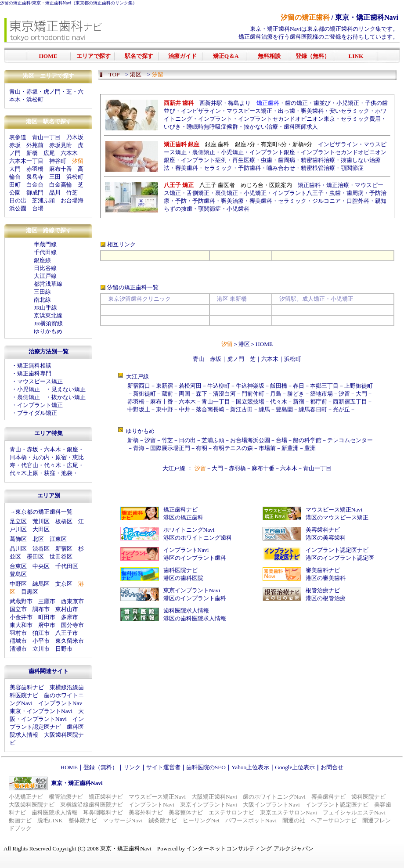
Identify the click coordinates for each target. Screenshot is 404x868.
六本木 (69, 153)
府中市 (47, 625)
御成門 (35, 193)
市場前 (267, 448)
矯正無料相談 (34, 366)
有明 (202, 448)
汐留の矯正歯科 (15, 3)
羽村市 (18, 633)
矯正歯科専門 (34, 373)
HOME (264, 344)
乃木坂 (75, 137)
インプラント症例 (204, 160)
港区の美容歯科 (326, 538)
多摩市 (70, 617)
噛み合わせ (281, 168)
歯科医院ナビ (180, 570)
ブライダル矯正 (37, 413)
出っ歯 (287, 111)
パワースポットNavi (251, 820)
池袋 (67, 473)
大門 (15, 169)
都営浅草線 (48, 284)
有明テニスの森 (233, 448)
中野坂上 (139, 409)
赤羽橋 (35, 169)
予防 (181, 201)
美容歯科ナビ (27, 687)
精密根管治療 (318, 168)
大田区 (41, 529)
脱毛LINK (50, 820)
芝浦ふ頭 (43, 200)
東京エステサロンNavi (289, 812)
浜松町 (35, 99)
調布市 (41, 609)
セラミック (218, 168)
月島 (276, 394)
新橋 (32, 153)
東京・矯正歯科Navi (52, 3)
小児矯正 (29, 389)
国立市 (18, 609)
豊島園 (284, 409)
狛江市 (41, 633)
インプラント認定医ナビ (337, 550)
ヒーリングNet (201, 820)
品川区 (18, 549)
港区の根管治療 (326, 598)
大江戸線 (45, 276)
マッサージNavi (123, 820)
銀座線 (42, 260)
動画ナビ (20, 820)
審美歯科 (312, 111)
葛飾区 (18, 539)
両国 (184, 394)
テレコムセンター (350, 440)
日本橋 (18, 457)
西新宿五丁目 (350, 402)
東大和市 (21, 625)
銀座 (72, 449)
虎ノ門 (52, 92)
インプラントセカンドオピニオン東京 (287, 119)
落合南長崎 (210, 409)
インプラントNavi (186, 550)
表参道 (18, 137)
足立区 (18, 521)
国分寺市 (72, 625)
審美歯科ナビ (323, 570)
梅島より (239, 103)
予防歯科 (249, 168)
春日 (299, 386)
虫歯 (267, 160)
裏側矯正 (29, 397)
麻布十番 (61, 169)
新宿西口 (139, 386)
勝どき (296, 394)
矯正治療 (338, 185)
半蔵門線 (45, 244)
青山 (15, 92)
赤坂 (32, 92)
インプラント (215, 119)
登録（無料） (101, 767)
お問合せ (332, 767)
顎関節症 (352, 168)
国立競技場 (250, 402)
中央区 (41, 566)
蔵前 (167, 394)
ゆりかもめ (48, 331)
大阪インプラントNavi (271, 805)
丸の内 (41, 457)
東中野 (164, 409)
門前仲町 (253, 394)
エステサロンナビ (231, 812)
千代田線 (45, 252)
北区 (38, 539)
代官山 (30, 465)
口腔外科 (358, 201)
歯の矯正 (296, 103)
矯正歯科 (309, 185)
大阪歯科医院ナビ (32, 805)
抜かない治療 (261, 127)
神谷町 (58, 161)
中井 (184, 409)
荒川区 (41, 521)
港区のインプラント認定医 (340, 558)
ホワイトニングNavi (189, 530)
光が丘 (341, 409)
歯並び (322, 103)
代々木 (52, 465)
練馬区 (41, 584)
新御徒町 (144, 394)
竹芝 (72, 193)
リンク (132, 767)
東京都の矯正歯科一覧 (44, 512)
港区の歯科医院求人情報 (195, 618)
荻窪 (50, 473)
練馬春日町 (313, 409)
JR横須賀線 (48, 323)
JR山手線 (45, 308)
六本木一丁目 (26, 161)
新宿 (299, 402)
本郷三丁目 (324, 386)
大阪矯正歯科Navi (214, 797)
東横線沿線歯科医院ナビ (92, 805)
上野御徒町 (359, 386)
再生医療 (244, 160)
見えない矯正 (69, 389)
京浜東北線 (48, 315)
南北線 (42, 300)
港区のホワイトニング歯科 (198, 538)
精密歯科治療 (318, 160)
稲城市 (18, 641)
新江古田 (242, 409)
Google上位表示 (295, 767)
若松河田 (190, 386)
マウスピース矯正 (40, 381)
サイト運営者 (163, 767)
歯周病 (287, 160)
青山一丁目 (46, 137)
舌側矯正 (198, 193)
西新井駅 (211, 103)
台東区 (18, 566)
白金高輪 (61, 185)
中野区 (18, 584)
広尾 (49, 153)
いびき (172, 127)
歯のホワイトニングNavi (274, 797)
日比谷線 (45, 268)
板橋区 (64, 521)
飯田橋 (279, 386)
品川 (55, 193)
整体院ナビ (83, 820)
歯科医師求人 (301, 127)
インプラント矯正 (40, 405)
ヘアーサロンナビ (334, 820)
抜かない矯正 (69, 397)
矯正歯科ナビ (180, 510)
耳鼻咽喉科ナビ (103, 812)
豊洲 (310, 448)
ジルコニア (326, 201)
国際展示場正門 (170, 448)
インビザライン (201, 111)
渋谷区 (41, 549)
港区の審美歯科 (326, 578)
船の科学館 (307, 440)
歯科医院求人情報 (186, 610)
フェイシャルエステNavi (354, 812)
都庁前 (319, 402)
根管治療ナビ (323, 590)
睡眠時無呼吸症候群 (212, 127)
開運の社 (294, 820)
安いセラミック (349, 111)
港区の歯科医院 (183, 578)
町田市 (47, 617)
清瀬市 (18, 649)
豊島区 (18, 574)
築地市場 (321, 394)
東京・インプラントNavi (41, 711)
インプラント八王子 (298, 193)
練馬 (264, 409)
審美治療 (232, 201)
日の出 (18, 200)
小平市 (41, 641)
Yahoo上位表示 (250, 767)
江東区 (58, 539)
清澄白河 (224, 394)
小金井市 (21, 617)
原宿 (61, 457)
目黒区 (30, 592)
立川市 (41, 649)
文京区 (64, 584)
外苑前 (35, 145)
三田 (55, 177)
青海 (139, 448)
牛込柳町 (219, 386)
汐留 (344, 394)
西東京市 (72, 601)
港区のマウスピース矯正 (337, 517)
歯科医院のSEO (206, 767)
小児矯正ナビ (26, 797)
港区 (244, 344)
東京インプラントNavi (192, 590)
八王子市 (67, 633)
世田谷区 (61, 556)
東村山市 (67, 609)
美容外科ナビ (146, 812)
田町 (15, 185)
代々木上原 (24, 473)
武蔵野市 (21, 601)
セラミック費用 (361, 119)
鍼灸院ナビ (163, 820)
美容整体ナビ (186, 812)
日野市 (64, 649)
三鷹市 (47, 601)
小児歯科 (238, 209)
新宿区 (64, 549)
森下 (202, 394)
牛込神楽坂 (250, 386)
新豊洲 (290, 448)
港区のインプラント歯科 (195, 558)
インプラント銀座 (272, 152)
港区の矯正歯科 (183, 517)
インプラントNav (60, 703)
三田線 (42, 292)
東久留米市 (70, 641)
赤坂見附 (61, 145)
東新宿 (164, 386)
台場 (38, 208)
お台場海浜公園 (250, 440)
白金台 (35, 185)
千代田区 (67, 566)
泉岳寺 (35, 177)
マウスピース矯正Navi (334, 510)
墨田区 (35, 556)
